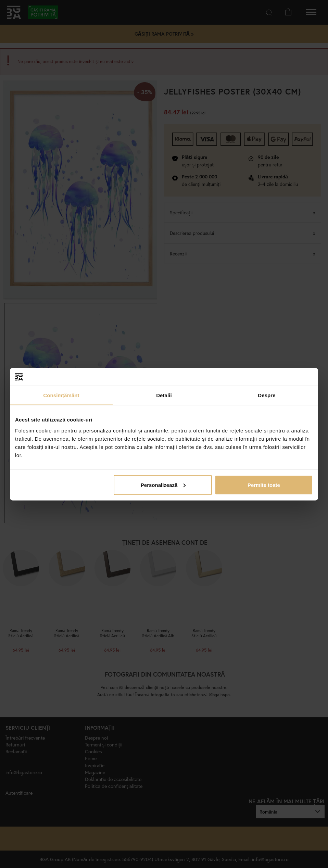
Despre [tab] (267, 395)
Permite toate (264, 485)
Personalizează (163, 485)
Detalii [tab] (164, 395)
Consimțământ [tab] (61, 395)
